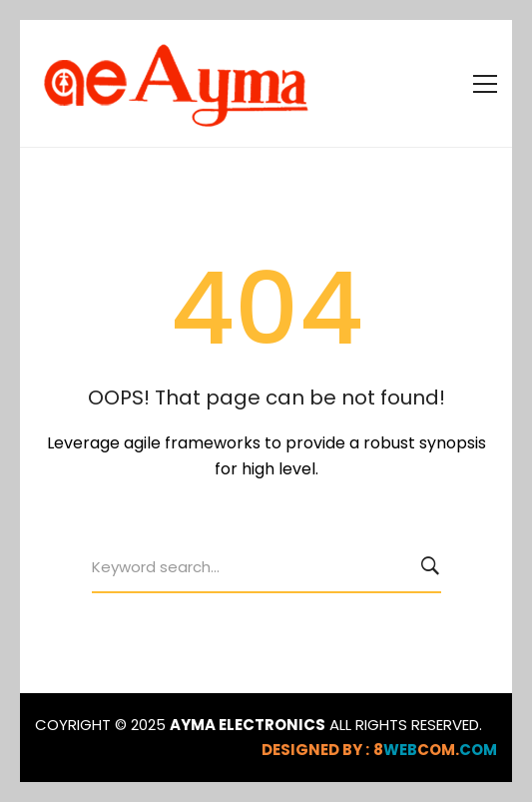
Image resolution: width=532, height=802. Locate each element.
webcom (435, 750)
